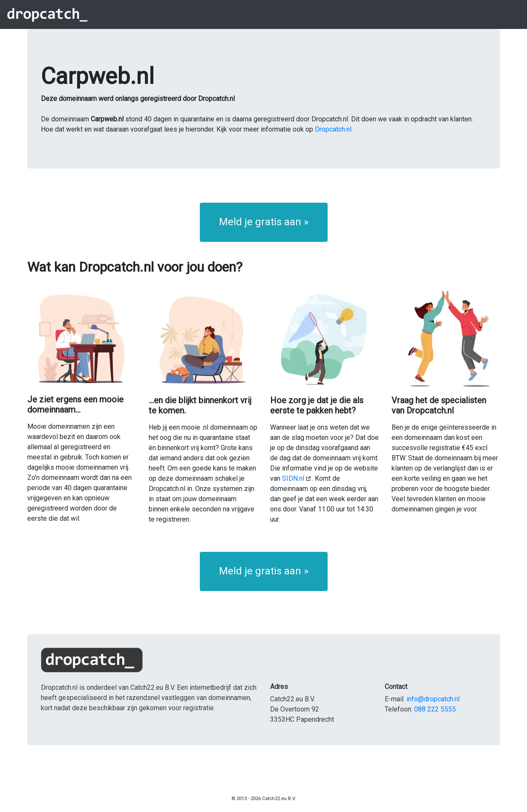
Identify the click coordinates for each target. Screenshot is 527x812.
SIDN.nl (293, 478)
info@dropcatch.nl (433, 699)
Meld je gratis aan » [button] (264, 222)
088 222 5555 (435, 709)
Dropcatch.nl (333, 129)
